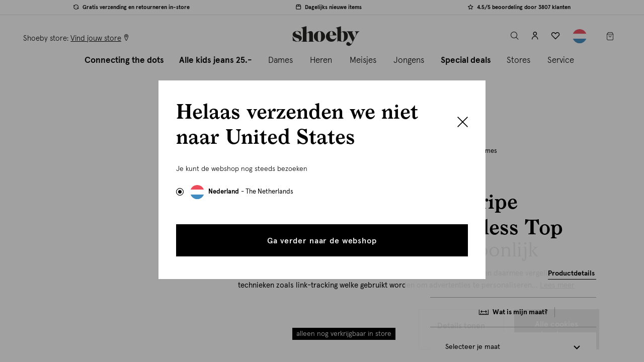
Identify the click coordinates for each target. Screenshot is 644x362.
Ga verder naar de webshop (322, 241)
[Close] (463, 123)
